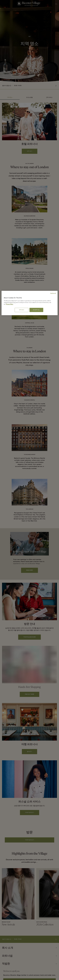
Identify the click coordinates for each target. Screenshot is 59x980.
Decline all (53, 293)
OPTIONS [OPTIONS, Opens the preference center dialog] (22, 310)
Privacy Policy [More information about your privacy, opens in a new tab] (10, 304)
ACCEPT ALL (36, 310)
